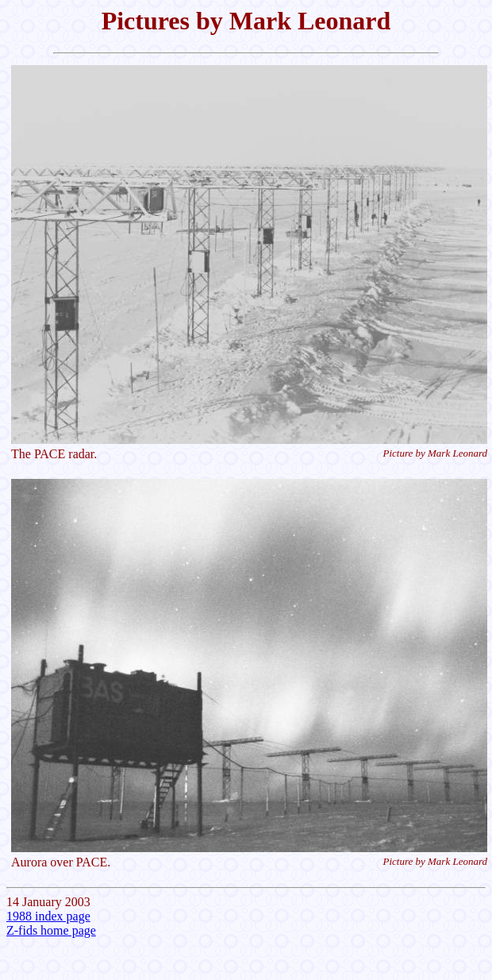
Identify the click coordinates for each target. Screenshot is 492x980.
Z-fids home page (51, 930)
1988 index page (48, 916)
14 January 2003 (246, 457)
